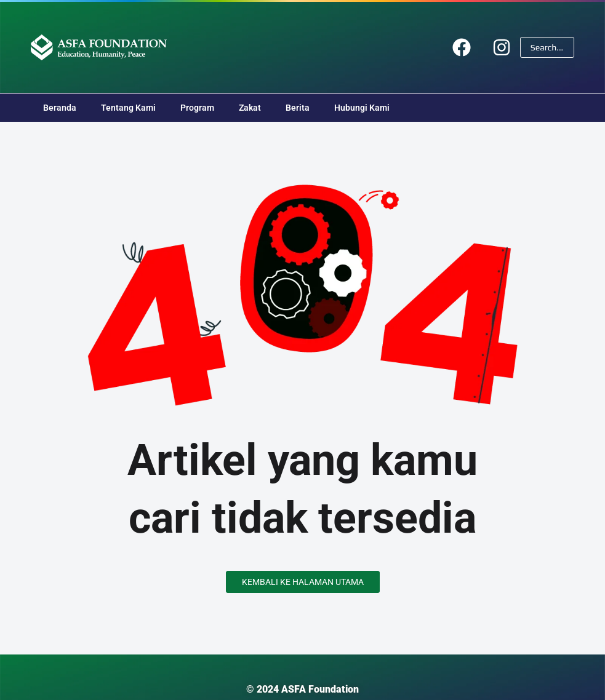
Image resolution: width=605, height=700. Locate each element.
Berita (298, 108)
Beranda (60, 108)
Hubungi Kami (362, 108)
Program (197, 108)
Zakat (250, 108)
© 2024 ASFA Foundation (302, 689)
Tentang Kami (128, 108)
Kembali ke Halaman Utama (303, 582)
